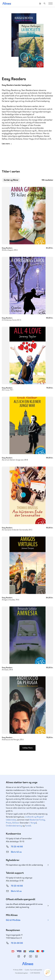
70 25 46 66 (17, 847)
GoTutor (16, 823)
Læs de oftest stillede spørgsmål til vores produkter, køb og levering (24, 906)
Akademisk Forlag (37, 820)
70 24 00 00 (17, 943)
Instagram (19, 956)
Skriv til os (16, 852)
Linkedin (36, 956)
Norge (33, 823)
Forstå (28, 826)
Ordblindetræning (14, 826)
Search (45, 3)
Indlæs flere (27, 748)
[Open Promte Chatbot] (47, 972)
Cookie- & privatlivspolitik (33, 970)
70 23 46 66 (17, 886)
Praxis (9, 823)
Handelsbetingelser (21, 973)
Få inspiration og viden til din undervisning (24, 865)
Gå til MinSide (13, 920)
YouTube (31, 956)
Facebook (25, 956)
